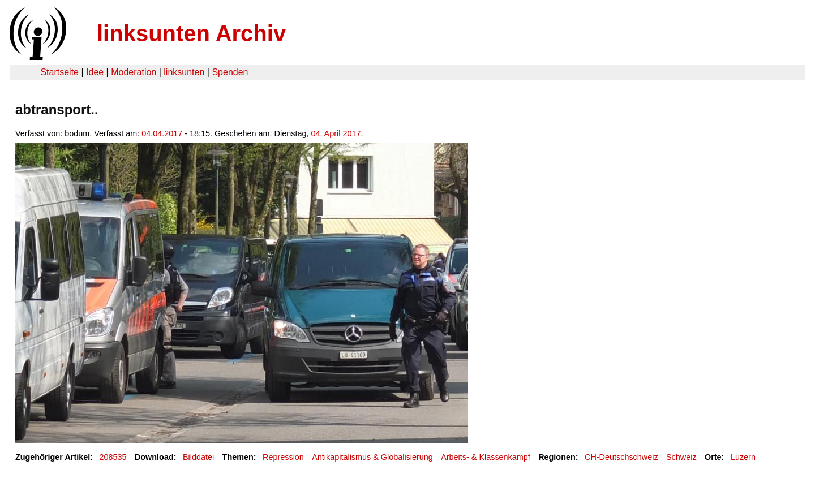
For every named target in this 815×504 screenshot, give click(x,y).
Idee (95, 72)
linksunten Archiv (191, 33)
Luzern (743, 457)
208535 (113, 457)
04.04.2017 (162, 133)
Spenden (230, 72)
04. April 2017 (336, 133)
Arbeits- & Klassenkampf (486, 457)
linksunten (184, 72)
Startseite (59, 72)
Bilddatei (198, 457)
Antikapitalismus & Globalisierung (372, 457)
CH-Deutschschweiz (621, 457)
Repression (283, 457)
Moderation (134, 72)
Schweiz (681, 457)
